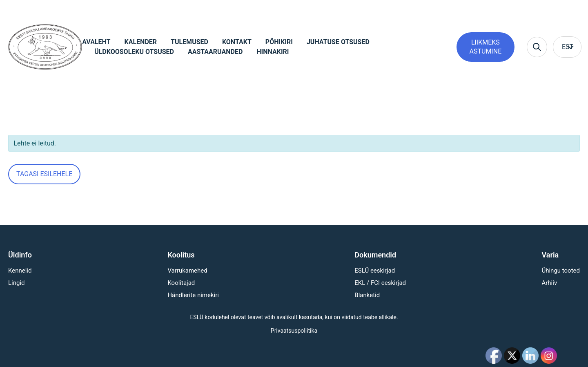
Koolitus (181, 255)
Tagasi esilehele (44, 174)
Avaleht (96, 42)
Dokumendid (375, 255)
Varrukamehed (187, 271)
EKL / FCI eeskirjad (380, 283)
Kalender (141, 42)
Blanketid (367, 295)
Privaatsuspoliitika (294, 331)
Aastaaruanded (215, 52)
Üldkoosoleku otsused (134, 52)
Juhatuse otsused (338, 42)
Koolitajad (181, 283)
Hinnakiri (273, 52)
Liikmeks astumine (486, 47)
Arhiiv (549, 283)
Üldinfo (20, 255)
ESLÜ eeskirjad (375, 271)
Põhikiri (279, 42)
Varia (550, 255)
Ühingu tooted (561, 271)
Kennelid (20, 271)
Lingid (17, 283)
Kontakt (237, 42)
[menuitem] (567, 47)
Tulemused (189, 42)
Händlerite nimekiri (193, 295)
